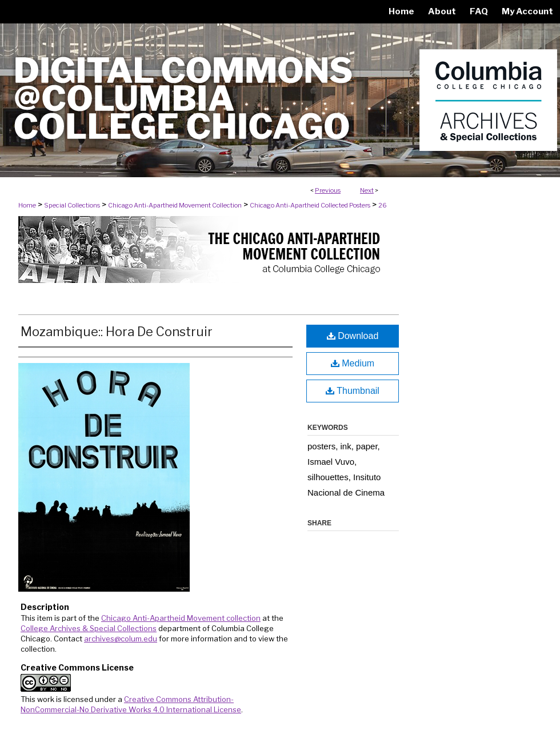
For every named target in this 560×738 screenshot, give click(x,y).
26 (383, 205)
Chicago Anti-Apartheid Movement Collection (175, 205)
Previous (328, 190)
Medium (353, 363)
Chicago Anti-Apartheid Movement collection (181, 618)
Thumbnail (353, 391)
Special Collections (72, 205)
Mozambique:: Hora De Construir (117, 332)
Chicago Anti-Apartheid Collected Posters (310, 205)
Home (27, 205)
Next (367, 190)
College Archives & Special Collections (89, 628)
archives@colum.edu (121, 639)
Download (353, 336)
